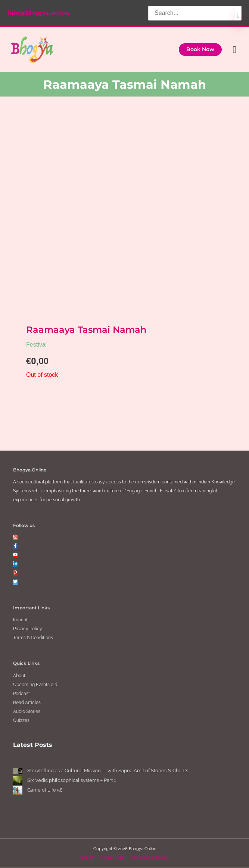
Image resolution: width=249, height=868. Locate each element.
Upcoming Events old (35, 685)
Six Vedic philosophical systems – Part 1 (72, 781)
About (19, 676)
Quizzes (21, 720)
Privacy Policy (28, 629)
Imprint (20, 620)
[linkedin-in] (15, 565)
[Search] (238, 15)
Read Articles (27, 703)
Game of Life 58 (45, 790)
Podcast (21, 694)
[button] (200, 50)
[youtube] (15, 556)
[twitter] (15, 583)
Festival (36, 345)
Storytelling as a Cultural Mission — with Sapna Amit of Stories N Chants (108, 771)
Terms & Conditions (33, 638)
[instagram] (15, 538)
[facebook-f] (15, 547)
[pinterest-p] (15, 574)
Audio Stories (27, 711)
